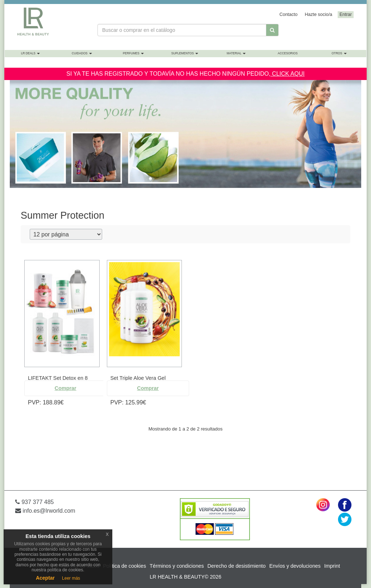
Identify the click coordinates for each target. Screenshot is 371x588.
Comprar (66, 388)
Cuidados (82, 53)
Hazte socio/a (318, 14)
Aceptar (45, 578)
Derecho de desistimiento (237, 566)
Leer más (71, 578)
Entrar (346, 14)
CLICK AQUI (287, 74)
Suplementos (185, 53)
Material (236, 53)
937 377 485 (34, 502)
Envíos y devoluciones (295, 566)
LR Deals (30, 53)
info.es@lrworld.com (45, 511)
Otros (339, 53)
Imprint (332, 566)
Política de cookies (124, 566)
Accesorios (287, 53)
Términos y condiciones (177, 566)
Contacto (288, 14)
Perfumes (133, 53)
